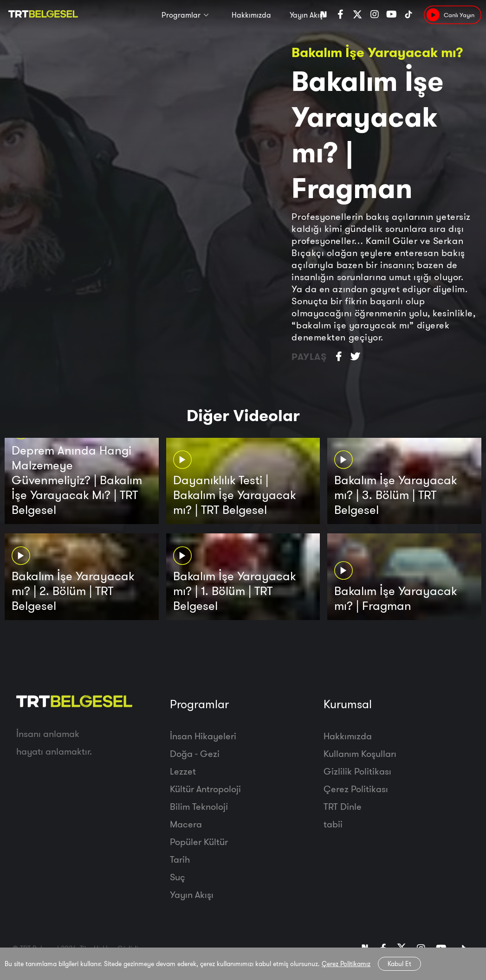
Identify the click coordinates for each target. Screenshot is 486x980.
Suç (178, 877)
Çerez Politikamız (346, 964)
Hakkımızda (251, 15)
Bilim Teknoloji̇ (199, 806)
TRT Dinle (343, 806)
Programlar (181, 15)
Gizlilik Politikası (357, 771)
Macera (186, 824)
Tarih (180, 859)
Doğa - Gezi (195, 753)
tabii (333, 824)
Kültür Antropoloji (205, 789)
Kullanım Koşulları (360, 753)
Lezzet (183, 771)
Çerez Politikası (356, 789)
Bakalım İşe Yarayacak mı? (377, 52)
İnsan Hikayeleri (203, 736)
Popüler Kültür (199, 842)
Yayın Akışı (307, 15)
